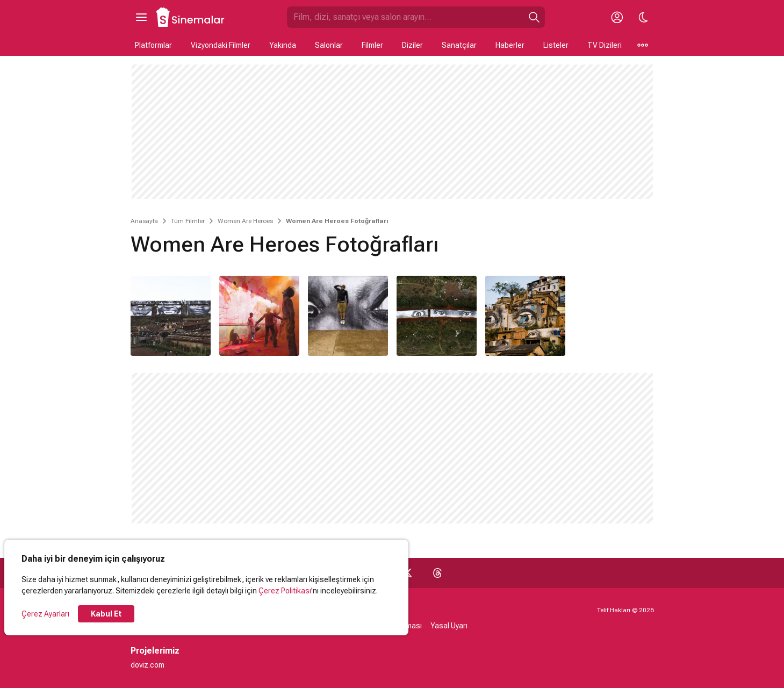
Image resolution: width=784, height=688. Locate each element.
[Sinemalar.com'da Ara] (405, 17)
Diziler (412, 45)
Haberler (510, 45)
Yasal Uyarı (449, 626)
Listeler (556, 45)
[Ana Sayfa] (191, 17)
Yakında (283, 45)
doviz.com (148, 665)
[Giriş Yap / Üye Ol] (617, 17)
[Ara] (534, 17)
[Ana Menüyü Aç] (141, 17)
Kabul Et (106, 614)
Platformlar (153, 45)
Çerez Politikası (285, 591)
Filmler (372, 45)
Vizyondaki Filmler (221, 45)
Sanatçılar (459, 45)
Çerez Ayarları (45, 614)
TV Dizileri (605, 45)
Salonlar (329, 45)
